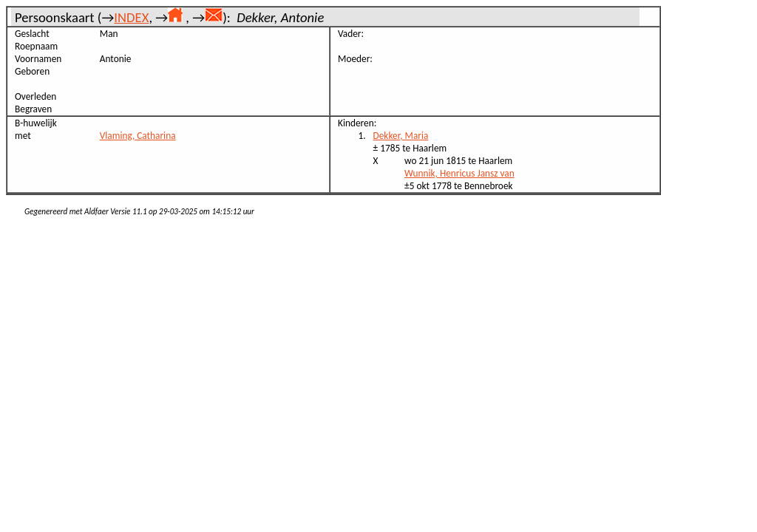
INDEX (131, 17)
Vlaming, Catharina (138, 136)
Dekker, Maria (401, 136)
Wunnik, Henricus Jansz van (459, 173)
